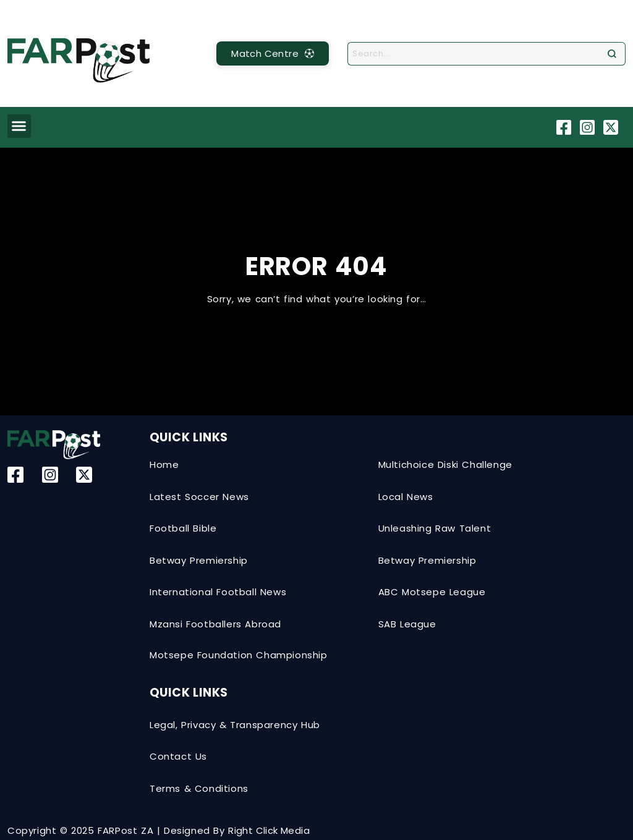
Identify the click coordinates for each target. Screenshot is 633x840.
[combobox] (476, 54)
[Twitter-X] (612, 127)
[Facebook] (565, 127)
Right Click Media (269, 830)
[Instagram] (589, 127)
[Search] (615, 54)
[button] (19, 126)
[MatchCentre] (273, 53)
